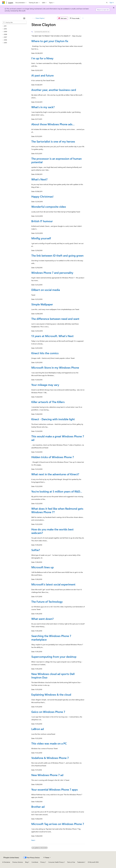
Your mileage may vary (45, 385)
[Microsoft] (4, 3)
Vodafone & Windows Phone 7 (50, 758)
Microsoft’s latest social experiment (53, 584)
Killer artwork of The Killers (48, 402)
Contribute (35, 862)
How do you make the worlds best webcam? (52, 531)
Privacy (43, 862)
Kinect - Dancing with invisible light (53, 419)
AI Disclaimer (6, 862)
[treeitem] (14, 26)
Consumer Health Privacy (56, 862)
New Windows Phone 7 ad (47, 775)
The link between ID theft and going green (57, 255)
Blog (27, 862)
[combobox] (14, 22)
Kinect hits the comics (45, 353)
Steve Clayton (40, 18)
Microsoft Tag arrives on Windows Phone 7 (58, 824)
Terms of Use (71, 862)
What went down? (42, 619)
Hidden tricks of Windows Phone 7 (53, 457)
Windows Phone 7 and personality (52, 273)
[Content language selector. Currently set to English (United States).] (11, 857)
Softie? (36, 550)
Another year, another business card (54, 90)
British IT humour (42, 221)
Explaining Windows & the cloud (51, 694)
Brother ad (38, 807)
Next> (33, 840)
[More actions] (83, 18)
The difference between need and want (55, 319)
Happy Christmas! (42, 196)
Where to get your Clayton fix (50, 41)
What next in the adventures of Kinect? (55, 474)
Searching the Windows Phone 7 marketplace (51, 638)
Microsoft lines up (43, 567)
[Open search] (107, 3)
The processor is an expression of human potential (56, 160)
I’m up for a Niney (42, 58)
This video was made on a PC (49, 743)
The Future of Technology (47, 602)
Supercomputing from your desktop (54, 657)
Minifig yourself (41, 238)
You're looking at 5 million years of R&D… (57, 491)
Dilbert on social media (46, 290)
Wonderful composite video (49, 207)
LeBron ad (38, 729)
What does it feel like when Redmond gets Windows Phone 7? (57, 510)
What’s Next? (39, 179)
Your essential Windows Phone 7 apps (55, 789)
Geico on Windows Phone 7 (48, 712)
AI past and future (42, 75)
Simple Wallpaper (42, 304)
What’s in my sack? (43, 107)
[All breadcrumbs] (33, 18)
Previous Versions (18, 862)
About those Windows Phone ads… (53, 124)
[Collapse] (24, 18)
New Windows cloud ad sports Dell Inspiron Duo (53, 676)
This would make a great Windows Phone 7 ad (58, 438)
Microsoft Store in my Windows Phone (55, 367)
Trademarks (81, 862)
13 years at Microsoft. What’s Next (52, 336)
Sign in (112, 2)
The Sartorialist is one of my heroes (53, 141)
